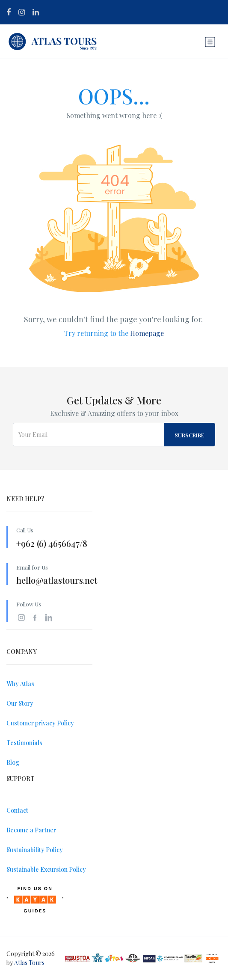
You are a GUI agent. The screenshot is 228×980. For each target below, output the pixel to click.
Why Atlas (20, 684)
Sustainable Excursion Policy (46, 869)
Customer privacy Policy (40, 723)
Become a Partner (31, 830)
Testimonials (24, 743)
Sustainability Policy (35, 850)
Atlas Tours (29, 963)
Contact (17, 810)
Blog (13, 762)
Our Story (20, 703)
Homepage (147, 333)
